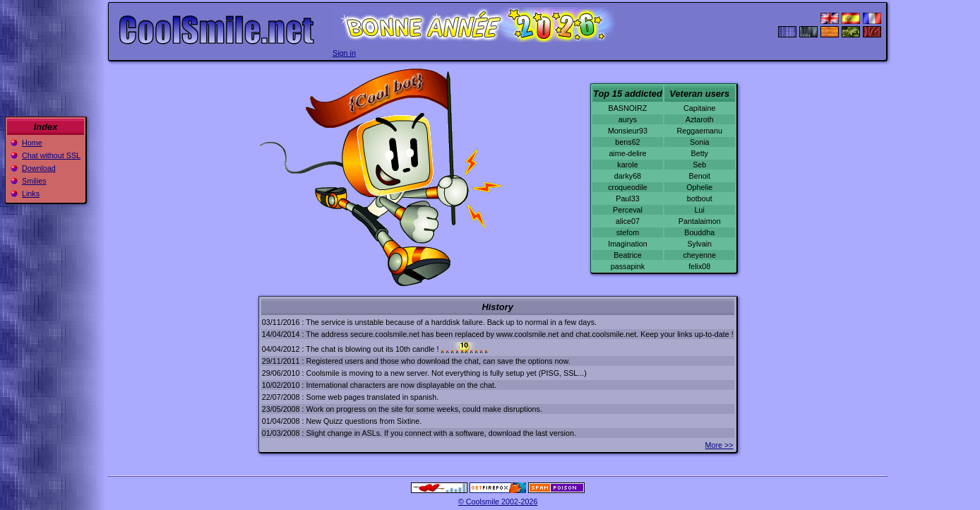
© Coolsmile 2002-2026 (498, 502)
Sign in (344, 53)
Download (39, 168)
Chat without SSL (51, 155)
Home (32, 143)
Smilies (34, 181)
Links (31, 194)
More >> (719, 445)
